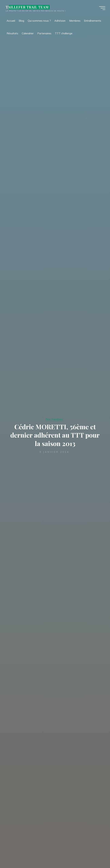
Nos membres (54, 419)
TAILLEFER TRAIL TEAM (28, 7)
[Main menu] (102, 8)
